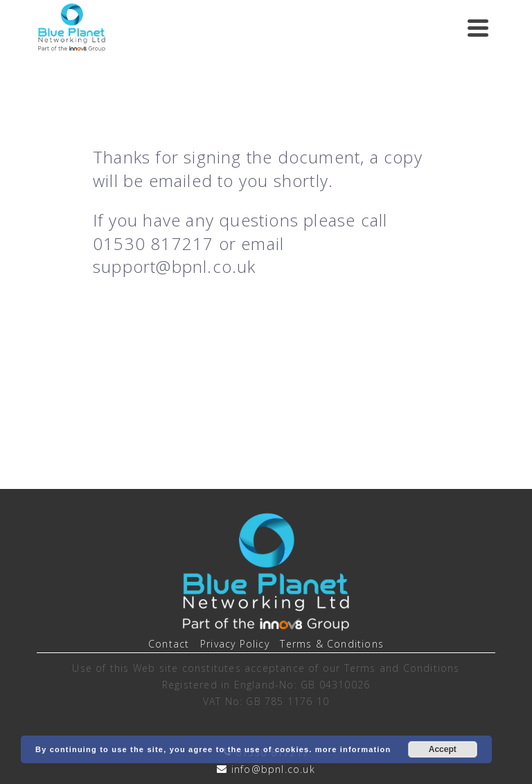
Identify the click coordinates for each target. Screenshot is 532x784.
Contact (169, 644)
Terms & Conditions (332, 644)
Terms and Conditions (402, 668)
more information (353, 749)
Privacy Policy (235, 644)
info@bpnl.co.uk (273, 769)
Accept (443, 749)
